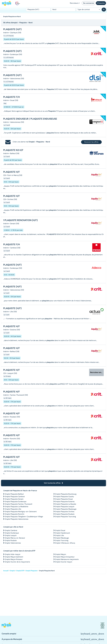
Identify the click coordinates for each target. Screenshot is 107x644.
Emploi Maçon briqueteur (65, 557)
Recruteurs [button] (75, 3)
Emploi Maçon (61, 554)
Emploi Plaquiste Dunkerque (16, 502)
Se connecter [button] (89, 3)
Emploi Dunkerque (12, 533)
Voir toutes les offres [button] (53, 483)
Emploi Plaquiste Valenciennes (17, 519)
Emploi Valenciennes (13, 543)
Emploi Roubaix (11, 540)
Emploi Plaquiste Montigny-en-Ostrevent (21, 512)
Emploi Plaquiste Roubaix (65, 514)
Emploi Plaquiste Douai (64, 499)
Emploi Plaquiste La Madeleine (17, 507)
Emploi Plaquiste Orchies (65, 512)
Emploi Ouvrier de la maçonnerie (17, 562)
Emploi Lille (60, 535)
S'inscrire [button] (101, 3)
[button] (6, 626)
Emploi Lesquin (11, 535)
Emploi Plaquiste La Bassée (66, 504)
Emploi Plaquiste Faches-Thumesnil (19, 504)
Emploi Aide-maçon (13, 554)
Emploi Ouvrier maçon (64, 562)
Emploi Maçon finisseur (14, 559)
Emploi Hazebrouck (63, 533)
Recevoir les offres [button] (91, 142)
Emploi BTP (20, 571)
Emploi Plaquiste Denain (14, 499)
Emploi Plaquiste (32, 571)
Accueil (6, 571)
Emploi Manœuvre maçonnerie (67, 559)
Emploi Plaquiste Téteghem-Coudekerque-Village (24, 517)
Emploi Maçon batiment (14, 557)
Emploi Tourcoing (62, 540)
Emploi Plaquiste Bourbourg (66, 494)
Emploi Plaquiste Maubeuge (66, 509)
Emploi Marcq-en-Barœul (15, 538)
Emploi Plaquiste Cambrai (15, 497)
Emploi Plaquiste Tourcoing (66, 517)
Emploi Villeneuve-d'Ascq (65, 543)
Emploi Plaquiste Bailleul (14, 494)
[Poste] (38, 10)
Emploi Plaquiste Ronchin (15, 514)
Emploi (12, 571)
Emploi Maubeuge (62, 538)
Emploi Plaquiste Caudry (65, 497)
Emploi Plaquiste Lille (13, 509)
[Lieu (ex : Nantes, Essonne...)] (63, 10)
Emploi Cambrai (11, 530)
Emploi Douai (60, 530)
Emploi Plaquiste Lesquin (65, 507)
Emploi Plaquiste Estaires (65, 502)
